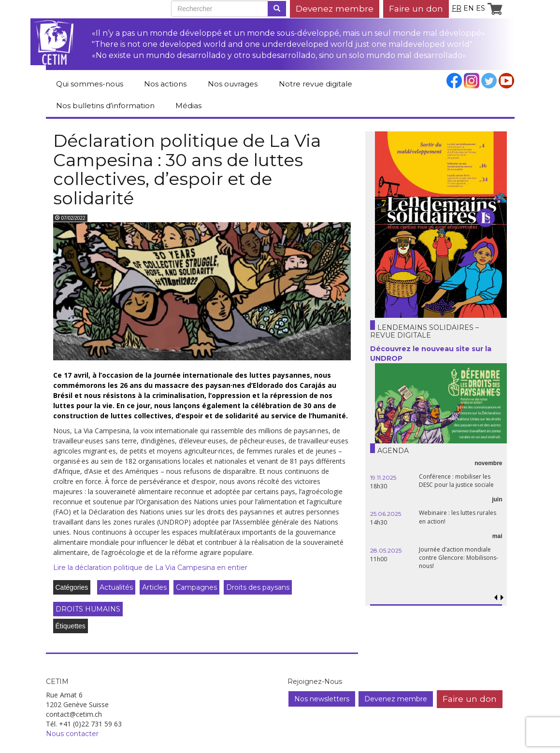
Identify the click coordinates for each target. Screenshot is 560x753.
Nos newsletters (322, 699)
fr (457, 8)
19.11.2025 (383, 477)
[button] (502, 598)
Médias (188, 106)
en (469, 8)
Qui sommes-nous (90, 84)
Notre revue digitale (316, 84)
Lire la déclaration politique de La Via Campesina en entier (150, 568)
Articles (154, 587)
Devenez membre (335, 8)
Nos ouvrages (233, 84)
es (481, 8)
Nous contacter (72, 734)
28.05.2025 (386, 550)
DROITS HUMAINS (88, 609)
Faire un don (416, 8)
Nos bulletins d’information (105, 106)
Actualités (116, 587)
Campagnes (196, 587)
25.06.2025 (386, 514)
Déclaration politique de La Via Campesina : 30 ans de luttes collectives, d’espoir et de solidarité (187, 169)
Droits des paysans (258, 587)
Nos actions (165, 84)
